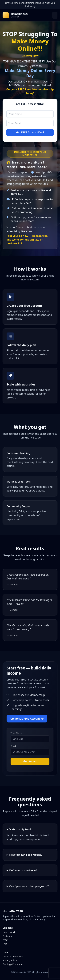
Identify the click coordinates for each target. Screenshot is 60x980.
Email (13, 746)
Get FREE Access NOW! (30, 132)
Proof (5, 940)
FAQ (5, 944)
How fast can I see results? (26, 855)
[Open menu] (55, 15)
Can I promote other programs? (29, 886)
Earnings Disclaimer (13, 964)
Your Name (16, 733)
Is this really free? (20, 829)
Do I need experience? (23, 870)
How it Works (10, 932)
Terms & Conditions (13, 957)
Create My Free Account (27, 719)
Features (7, 936)
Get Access (30, 761)
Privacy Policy (10, 960)
